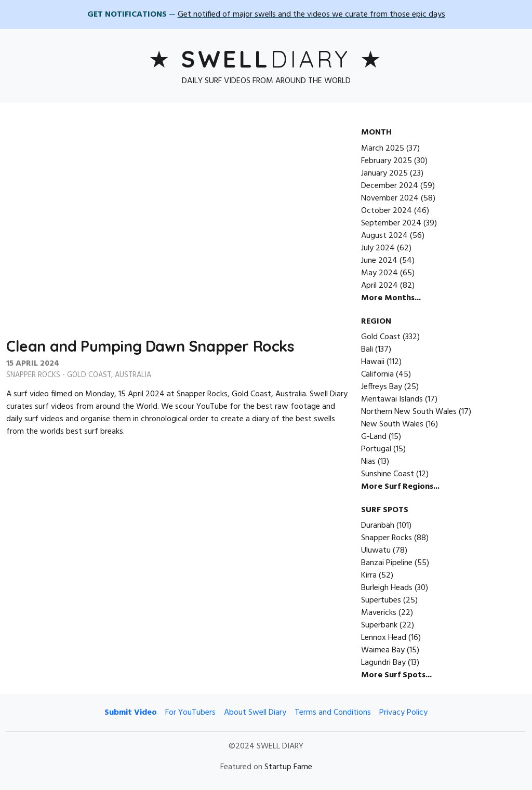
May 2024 (380, 273)
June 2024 (379, 261)
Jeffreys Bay (382, 387)
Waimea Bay (383, 650)
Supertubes (381, 600)
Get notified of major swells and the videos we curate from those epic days (311, 15)
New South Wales (392, 424)
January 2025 (384, 173)
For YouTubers (190, 713)
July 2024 (378, 248)
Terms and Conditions (333, 713)
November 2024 (390, 198)
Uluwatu (376, 551)
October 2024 (387, 211)
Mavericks (379, 613)
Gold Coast (89, 375)
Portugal (376, 449)
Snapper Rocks (33, 375)
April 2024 (380, 286)
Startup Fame (288, 767)
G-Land (374, 437)
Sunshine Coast (388, 474)
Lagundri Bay (383, 663)
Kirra (369, 575)
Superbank (379, 625)
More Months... (391, 298)
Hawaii (373, 362)
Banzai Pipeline (387, 563)
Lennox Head (384, 638)
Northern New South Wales (409, 412)
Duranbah (378, 526)
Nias (368, 462)
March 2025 (383, 149)
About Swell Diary (255, 713)
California (377, 374)
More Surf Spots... (396, 675)
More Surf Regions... (400, 487)
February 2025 (387, 161)
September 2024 (391, 223)
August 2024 (384, 236)
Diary (266, 59)
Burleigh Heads (387, 588)
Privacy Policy (403, 713)
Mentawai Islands (392, 399)
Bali (367, 350)
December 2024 (390, 186)
